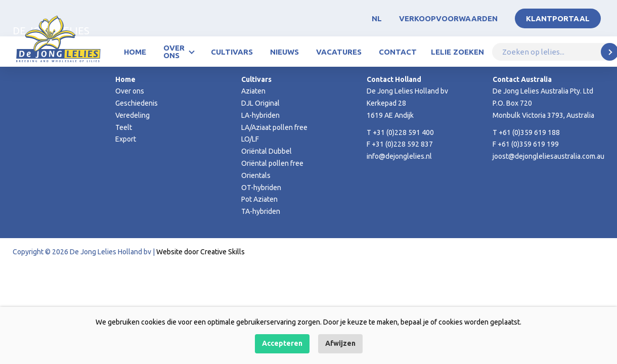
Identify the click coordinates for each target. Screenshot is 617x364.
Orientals (256, 175)
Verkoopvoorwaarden (448, 18)
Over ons (174, 52)
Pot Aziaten (259, 199)
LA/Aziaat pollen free (274, 127)
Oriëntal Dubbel (267, 151)
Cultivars (232, 52)
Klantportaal (558, 18)
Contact (398, 52)
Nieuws (284, 52)
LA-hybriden (260, 115)
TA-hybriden (261, 211)
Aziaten (253, 91)
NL (377, 18)
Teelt (124, 127)
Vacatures (339, 52)
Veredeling (133, 115)
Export (126, 139)
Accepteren (282, 343)
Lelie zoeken (457, 52)
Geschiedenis (137, 103)
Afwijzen (340, 343)
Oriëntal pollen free (272, 163)
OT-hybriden (261, 188)
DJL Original (260, 103)
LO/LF (250, 139)
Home (135, 52)
